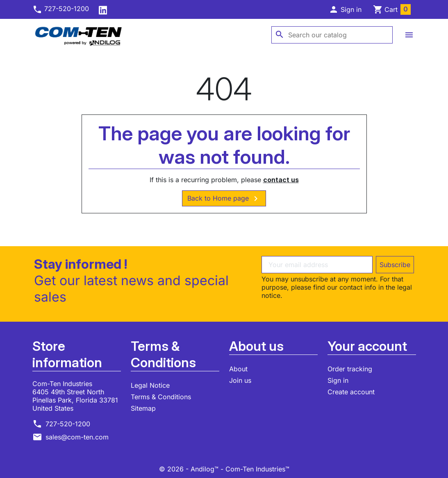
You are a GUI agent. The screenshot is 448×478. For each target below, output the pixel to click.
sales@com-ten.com (77, 437)
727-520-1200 (61, 9)
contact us (281, 180)
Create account (351, 392)
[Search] (332, 35)
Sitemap (143, 408)
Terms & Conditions (161, 397)
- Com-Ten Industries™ (255, 469)
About (238, 369)
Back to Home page (224, 199)
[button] (345, 9)
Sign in (338, 380)
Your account (367, 346)
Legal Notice (150, 385)
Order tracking (350, 369)
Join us (240, 380)
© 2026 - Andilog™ (190, 469)
